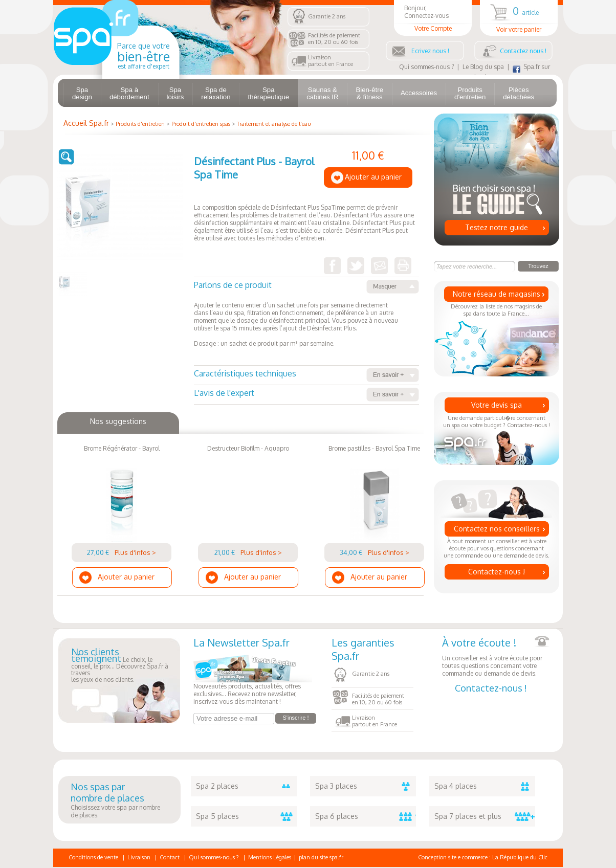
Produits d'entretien (470, 93)
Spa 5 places (246, 816)
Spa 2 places (246, 786)
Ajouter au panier (373, 177)
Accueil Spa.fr (86, 123)
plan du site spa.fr (321, 857)
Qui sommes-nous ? (426, 67)
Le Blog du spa (483, 67)
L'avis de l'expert (306, 395)
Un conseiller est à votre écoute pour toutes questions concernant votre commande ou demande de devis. (496, 656)
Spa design (82, 93)
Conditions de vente (93, 857)
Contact (170, 857)
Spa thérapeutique (268, 93)
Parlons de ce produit (306, 287)
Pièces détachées (519, 93)
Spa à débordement (129, 93)
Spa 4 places (485, 786)
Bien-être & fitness (369, 93)
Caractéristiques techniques (306, 375)
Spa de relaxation (216, 93)
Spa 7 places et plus (485, 816)
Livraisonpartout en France (331, 61)
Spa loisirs (175, 93)
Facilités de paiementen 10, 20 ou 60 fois (334, 39)
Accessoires (419, 93)
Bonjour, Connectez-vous (433, 18)
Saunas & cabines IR (322, 93)
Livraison (139, 857)
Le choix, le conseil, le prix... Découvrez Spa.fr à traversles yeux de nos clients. (120, 666)
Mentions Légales (270, 857)
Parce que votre (144, 56)
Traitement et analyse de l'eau (274, 124)
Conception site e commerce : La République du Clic (483, 857)
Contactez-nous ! (497, 572)
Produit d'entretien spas (201, 124)
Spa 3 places (366, 786)
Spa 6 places (366, 816)
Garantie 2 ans (327, 16)
